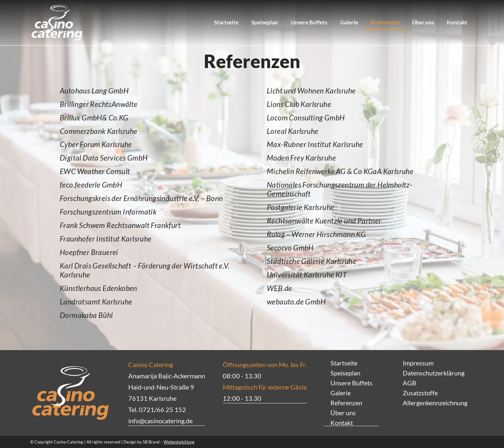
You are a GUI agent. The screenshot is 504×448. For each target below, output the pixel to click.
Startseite (226, 22)
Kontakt (457, 22)
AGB (410, 383)
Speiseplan (265, 22)
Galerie (349, 22)
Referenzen (385, 22)
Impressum (418, 363)
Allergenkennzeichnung (435, 403)
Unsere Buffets (309, 22)
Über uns (423, 22)
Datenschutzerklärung (434, 373)
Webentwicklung (179, 442)
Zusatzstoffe (420, 393)
